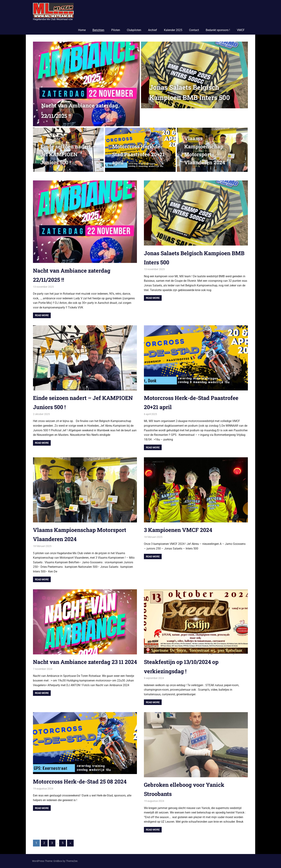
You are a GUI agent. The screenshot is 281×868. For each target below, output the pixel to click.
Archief (153, 30)
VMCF (241, 30)
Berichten (98, 30)
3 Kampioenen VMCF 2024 (180, 530)
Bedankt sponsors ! (218, 30)
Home (82, 30)
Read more (42, 315)
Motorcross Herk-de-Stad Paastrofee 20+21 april (138, 155)
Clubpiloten (134, 30)
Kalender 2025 (173, 30)
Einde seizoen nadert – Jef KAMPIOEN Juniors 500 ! (68, 155)
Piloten (116, 30)
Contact (194, 30)
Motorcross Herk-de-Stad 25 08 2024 (83, 781)
